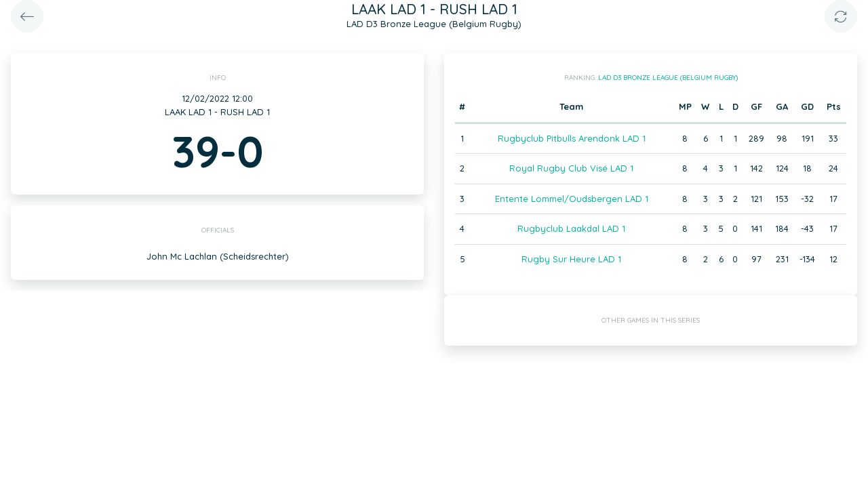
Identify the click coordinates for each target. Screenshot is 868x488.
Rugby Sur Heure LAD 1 (571, 259)
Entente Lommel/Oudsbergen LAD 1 (572, 199)
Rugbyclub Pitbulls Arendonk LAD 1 (572, 138)
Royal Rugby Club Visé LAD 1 (571, 168)
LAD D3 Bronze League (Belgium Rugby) (668, 78)
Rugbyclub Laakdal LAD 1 (571, 228)
